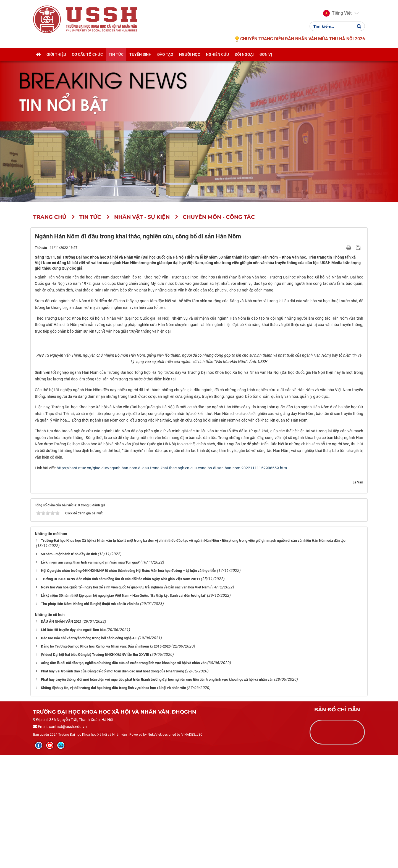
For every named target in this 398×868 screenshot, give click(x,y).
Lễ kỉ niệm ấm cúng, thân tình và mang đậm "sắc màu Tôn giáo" (90, 676)
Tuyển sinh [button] (140, 54)
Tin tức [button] (116, 54)
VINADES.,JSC (192, 848)
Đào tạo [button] (165, 54)
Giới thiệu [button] (56, 54)
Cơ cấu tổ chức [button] (87, 54)
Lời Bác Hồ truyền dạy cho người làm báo (73, 743)
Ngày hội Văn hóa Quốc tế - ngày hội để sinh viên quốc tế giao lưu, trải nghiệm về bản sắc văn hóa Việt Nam (125, 700)
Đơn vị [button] (266, 54)
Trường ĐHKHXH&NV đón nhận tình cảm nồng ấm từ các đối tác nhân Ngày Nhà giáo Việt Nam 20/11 (121, 692)
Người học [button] (190, 54)
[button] (337, 13)
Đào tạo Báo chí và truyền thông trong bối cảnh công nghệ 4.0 (89, 751)
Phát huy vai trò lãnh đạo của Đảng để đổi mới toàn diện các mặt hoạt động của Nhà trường (112, 784)
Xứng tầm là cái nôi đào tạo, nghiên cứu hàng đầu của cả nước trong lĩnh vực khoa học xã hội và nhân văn (124, 776)
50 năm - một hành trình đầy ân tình (69, 667)
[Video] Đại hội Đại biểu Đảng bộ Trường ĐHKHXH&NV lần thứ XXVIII (95, 768)
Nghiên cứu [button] (217, 54)
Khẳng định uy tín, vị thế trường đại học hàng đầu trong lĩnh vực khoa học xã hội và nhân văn (113, 801)
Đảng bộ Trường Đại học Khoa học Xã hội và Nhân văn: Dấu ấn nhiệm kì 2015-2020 (106, 760)
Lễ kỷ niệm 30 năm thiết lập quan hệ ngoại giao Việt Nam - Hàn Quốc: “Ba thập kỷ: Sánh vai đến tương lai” (124, 709)
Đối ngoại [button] (244, 54)
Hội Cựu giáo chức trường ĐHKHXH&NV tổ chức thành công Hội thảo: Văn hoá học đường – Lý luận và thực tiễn (129, 684)
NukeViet (154, 848)
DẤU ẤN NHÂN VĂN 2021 (61, 735)
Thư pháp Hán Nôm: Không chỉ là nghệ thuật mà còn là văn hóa (90, 717)
